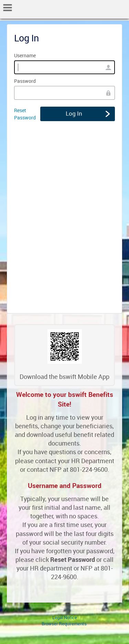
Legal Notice (65, 617)
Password (25, 81)
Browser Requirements (64, 624)
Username (25, 55)
